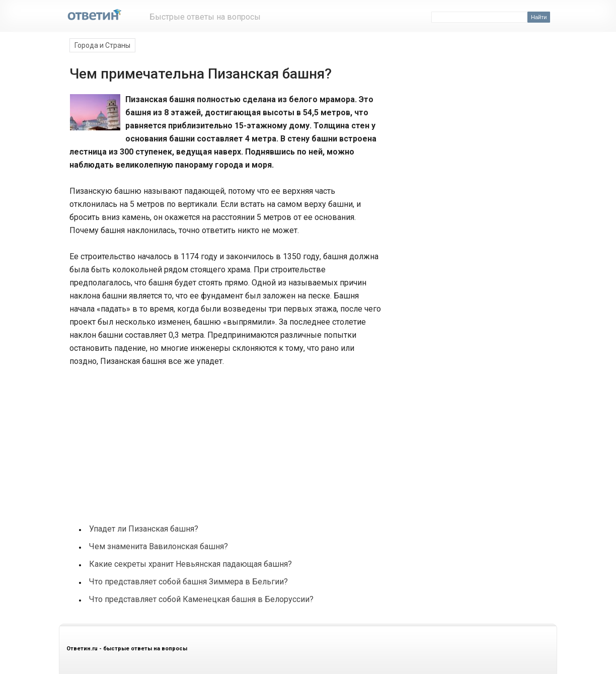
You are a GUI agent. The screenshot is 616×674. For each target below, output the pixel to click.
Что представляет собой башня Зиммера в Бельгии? (188, 582)
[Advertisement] (144, 440)
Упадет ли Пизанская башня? (144, 529)
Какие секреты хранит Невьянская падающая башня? (190, 564)
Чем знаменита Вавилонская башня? (159, 546)
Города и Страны (102, 45)
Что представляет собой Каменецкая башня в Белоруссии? (201, 599)
